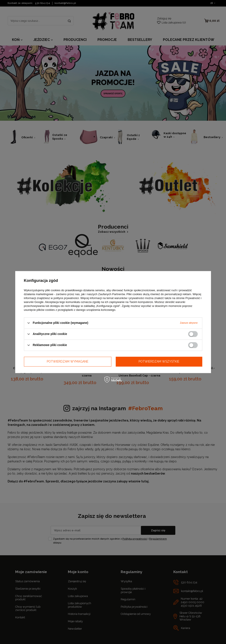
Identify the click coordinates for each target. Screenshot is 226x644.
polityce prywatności (66, 298)
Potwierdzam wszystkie (159, 361)
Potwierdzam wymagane (68, 361)
